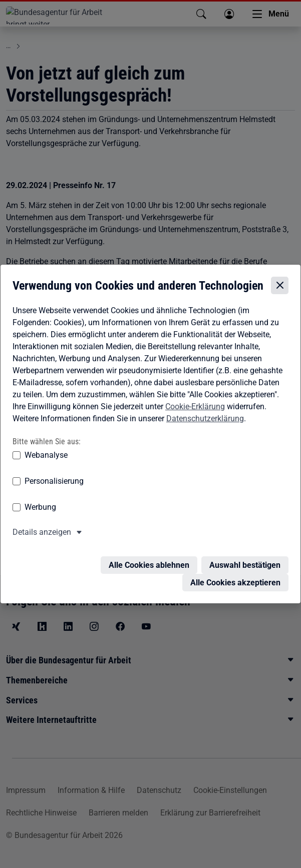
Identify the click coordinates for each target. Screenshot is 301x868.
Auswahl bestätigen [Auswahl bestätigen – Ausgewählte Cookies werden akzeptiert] (245, 562)
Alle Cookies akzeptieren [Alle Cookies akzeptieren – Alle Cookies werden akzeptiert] (235, 580)
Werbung (40, 510)
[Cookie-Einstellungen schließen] (280, 288)
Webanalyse (46, 458)
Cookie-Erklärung (195, 409)
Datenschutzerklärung (205, 421)
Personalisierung (54, 484)
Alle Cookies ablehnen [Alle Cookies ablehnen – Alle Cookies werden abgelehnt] (149, 562)
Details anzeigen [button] (42, 535)
